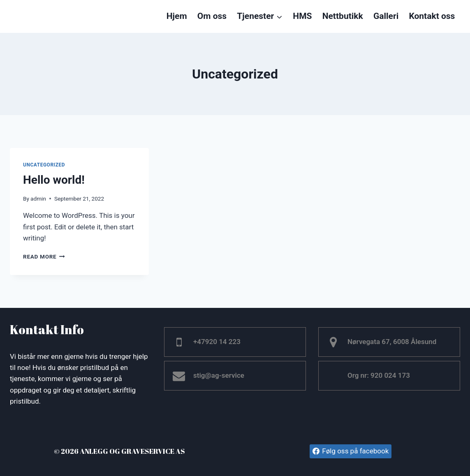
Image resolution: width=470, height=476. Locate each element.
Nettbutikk (343, 16)
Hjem (177, 16)
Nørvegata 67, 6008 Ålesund (392, 342)
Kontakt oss (432, 16)
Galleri (386, 16)
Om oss (212, 16)
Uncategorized (44, 165)
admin (38, 199)
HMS (302, 16)
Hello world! (54, 180)
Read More (44, 256)
